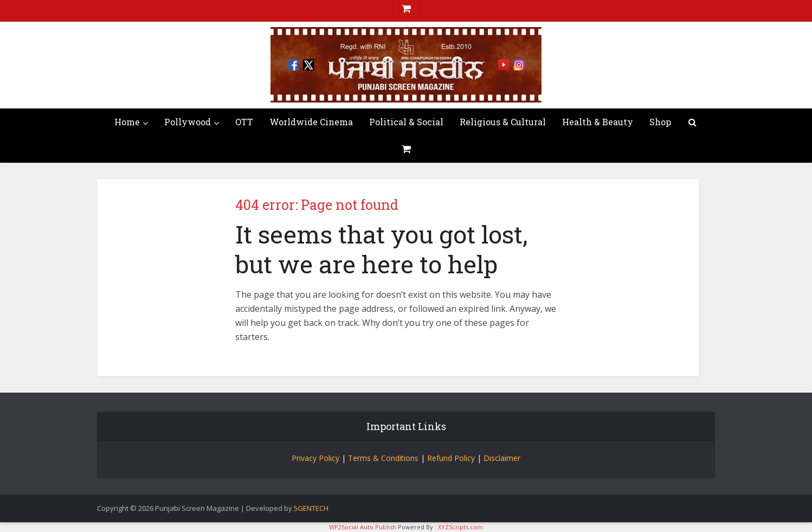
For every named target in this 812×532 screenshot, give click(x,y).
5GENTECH (311, 508)
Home (127, 122)
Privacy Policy (315, 458)
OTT (244, 122)
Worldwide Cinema (311, 122)
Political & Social (406, 122)
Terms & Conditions (383, 458)
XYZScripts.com (460, 527)
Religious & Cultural (503, 122)
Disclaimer (502, 458)
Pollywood (188, 122)
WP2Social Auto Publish (363, 527)
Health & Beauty (598, 122)
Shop (660, 122)
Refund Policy (451, 458)
